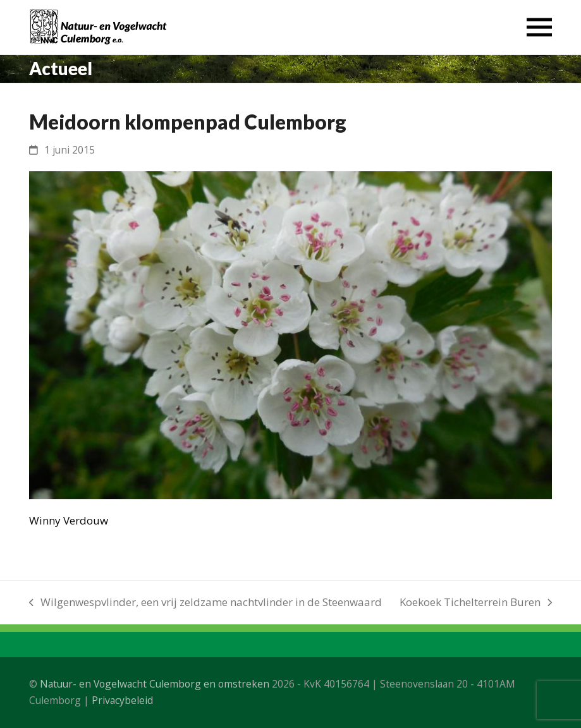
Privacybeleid (122, 700)
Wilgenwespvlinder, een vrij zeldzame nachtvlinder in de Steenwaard (205, 603)
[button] (539, 27)
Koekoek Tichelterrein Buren (476, 603)
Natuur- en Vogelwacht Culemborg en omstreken (155, 684)
